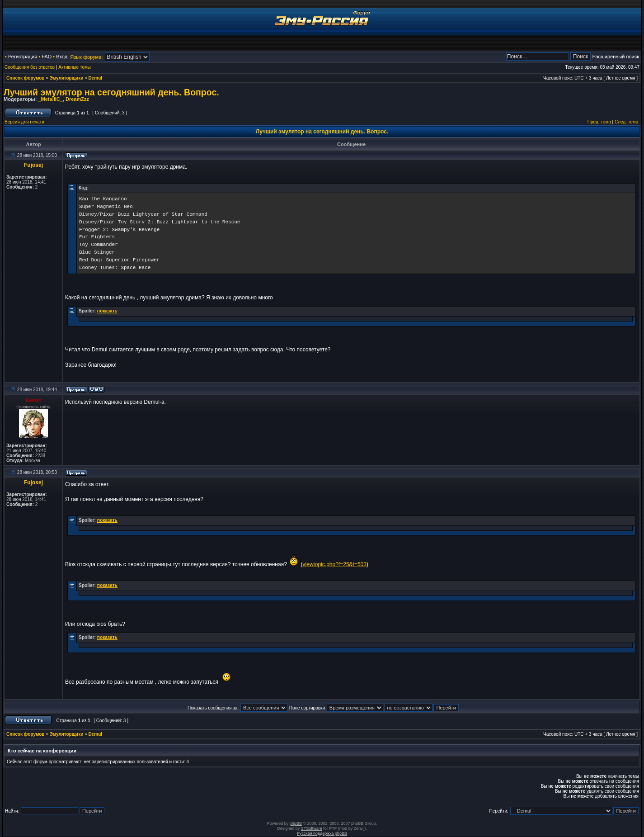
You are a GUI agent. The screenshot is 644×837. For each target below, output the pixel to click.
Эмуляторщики (67, 78)
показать (107, 311)
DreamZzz (77, 99)
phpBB (296, 823)
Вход (62, 57)
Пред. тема (599, 122)
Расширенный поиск (616, 57)
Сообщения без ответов (30, 67)
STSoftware (312, 828)
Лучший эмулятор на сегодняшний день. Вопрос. (111, 92)
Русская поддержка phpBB (322, 833)
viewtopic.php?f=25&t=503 (334, 564)
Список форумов (26, 78)
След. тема (626, 122)
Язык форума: (86, 57)
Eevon (33, 400)
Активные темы (75, 67)
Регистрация (23, 57)
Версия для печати (24, 122)
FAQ (47, 57)
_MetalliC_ (50, 99)
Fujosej (33, 165)
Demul (96, 78)
